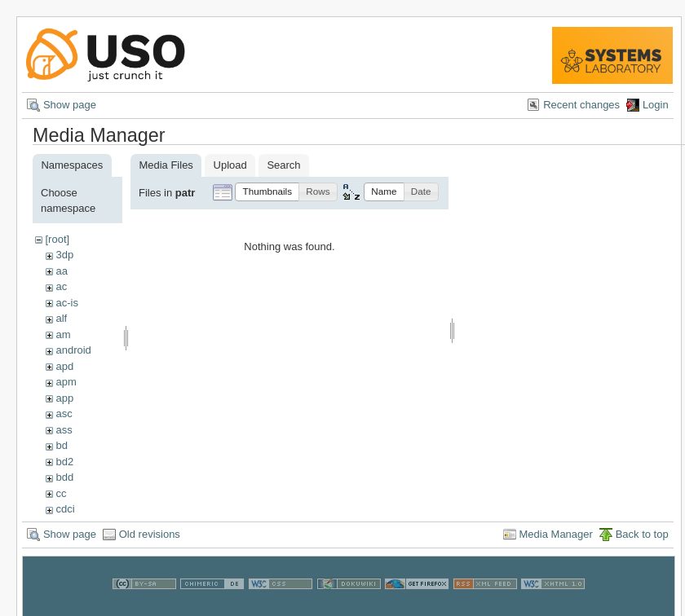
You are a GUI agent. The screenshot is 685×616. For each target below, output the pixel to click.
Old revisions (150, 542)
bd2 (64, 462)
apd (64, 366)
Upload (230, 165)
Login (656, 105)
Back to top (642, 542)
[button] (267, 192)
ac (61, 286)
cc (61, 493)
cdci (65, 509)
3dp (64, 255)
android (73, 350)
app (64, 398)
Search (283, 165)
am (63, 334)
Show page (70, 105)
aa (61, 271)
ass (64, 430)
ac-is (66, 303)
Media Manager (556, 542)
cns (64, 525)
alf (61, 318)
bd (61, 445)
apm (66, 382)
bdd (64, 477)
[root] (57, 239)
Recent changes (581, 105)
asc (64, 414)
